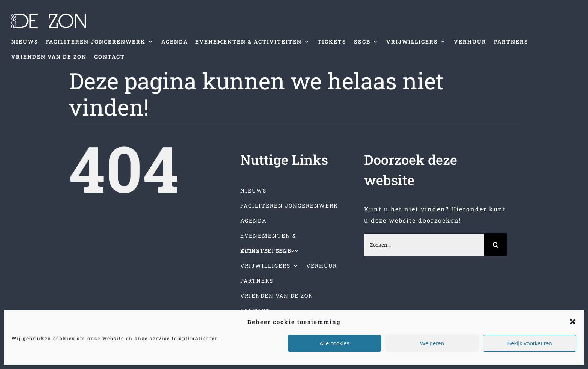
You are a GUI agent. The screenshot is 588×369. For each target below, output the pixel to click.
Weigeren (432, 343)
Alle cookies (334, 343)
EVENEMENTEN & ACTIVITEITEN (253, 42)
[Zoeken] (495, 245)
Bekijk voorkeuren (529, 343)
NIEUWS (25, 41)
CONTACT (109, 56)
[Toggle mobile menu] (572, 76)
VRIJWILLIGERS (416, 42)
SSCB (366, 42)
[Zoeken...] (424, 245)
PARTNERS (511, 41)
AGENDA (175, 41)
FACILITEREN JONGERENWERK (100, 42)
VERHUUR (470, 41)
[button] (573, 322)
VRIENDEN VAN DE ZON (49, 56)
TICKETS (332, 41)
